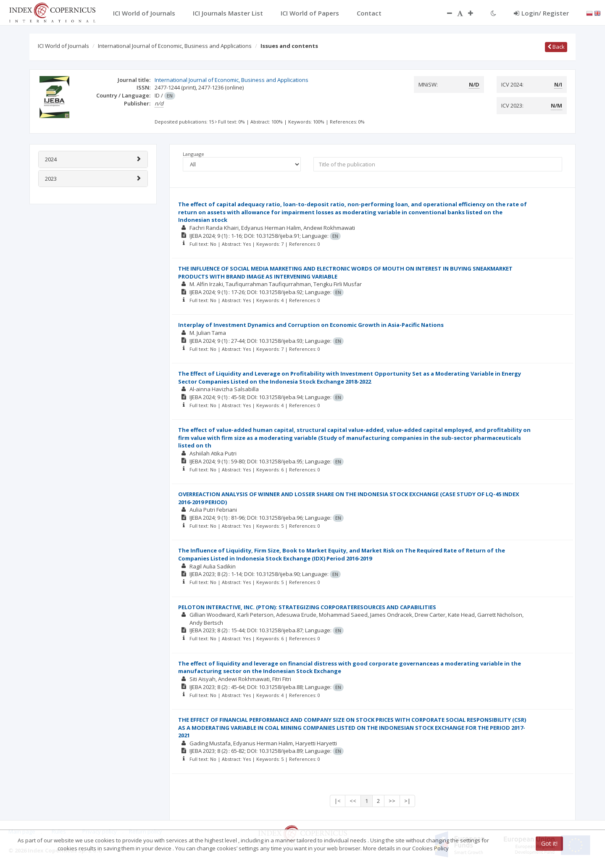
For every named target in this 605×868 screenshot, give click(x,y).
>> (392, 801)
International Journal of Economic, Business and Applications (175, 46)
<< (353, 801)
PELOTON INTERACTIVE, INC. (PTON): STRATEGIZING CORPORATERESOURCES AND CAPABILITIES (307, 607)
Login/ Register (541, 13)
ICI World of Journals (63, 46)
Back (556, 47)
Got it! (549, 843)
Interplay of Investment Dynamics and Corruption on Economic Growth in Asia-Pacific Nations (311, 325)
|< (338, 801)
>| (407, 801)
